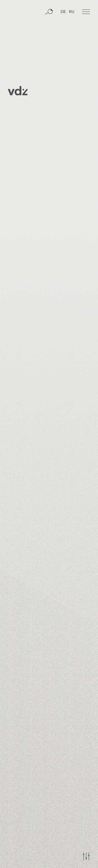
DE (63, 12)
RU (72, 12)
